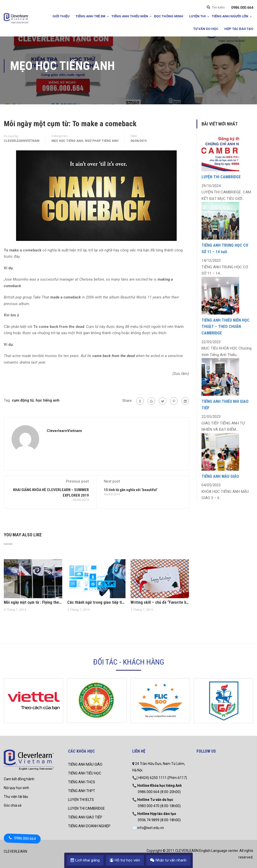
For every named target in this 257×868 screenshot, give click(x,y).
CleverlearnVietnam (22, 141)
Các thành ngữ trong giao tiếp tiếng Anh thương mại (97, 602)
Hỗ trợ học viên (125, 860)
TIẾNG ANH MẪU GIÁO (220, 476)
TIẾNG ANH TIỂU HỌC (85, 773)
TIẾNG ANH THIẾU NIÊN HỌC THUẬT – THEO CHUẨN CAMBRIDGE (226, 327)
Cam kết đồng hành (19, 779)
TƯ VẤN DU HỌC (206, 29)
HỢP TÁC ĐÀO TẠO (239, 29)
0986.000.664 (242, 8)
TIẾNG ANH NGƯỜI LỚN (230, 16)
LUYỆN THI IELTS (81, 800)
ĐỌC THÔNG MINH (169, 16)
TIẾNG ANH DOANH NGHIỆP (89, 826)
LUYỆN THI (198, 16)
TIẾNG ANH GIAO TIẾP (85, 817)
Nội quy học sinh (16, 788)
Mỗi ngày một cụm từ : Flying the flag (33, 602)
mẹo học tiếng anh (67, 141)
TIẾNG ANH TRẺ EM (90, 16)
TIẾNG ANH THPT (82, 791)
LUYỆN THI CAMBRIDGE (221, 177)
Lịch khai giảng (85, 860)
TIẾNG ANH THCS (82, 782)
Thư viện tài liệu (16, 797)
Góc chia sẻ (13, 805)
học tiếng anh (48, 400)
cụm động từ (23, 400)
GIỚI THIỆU (61, 16)
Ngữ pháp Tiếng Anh (102, 141)
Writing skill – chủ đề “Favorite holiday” (160, 602)
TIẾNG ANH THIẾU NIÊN (130, 16)
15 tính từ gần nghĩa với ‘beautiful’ (131, 490)
